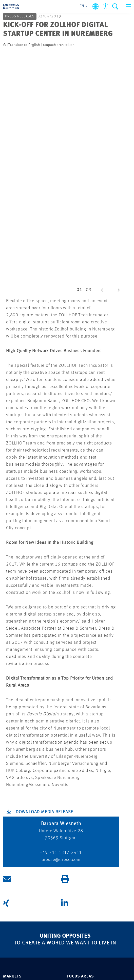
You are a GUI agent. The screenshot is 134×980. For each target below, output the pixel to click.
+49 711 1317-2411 (61, 853)
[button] (103, 290)
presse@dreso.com (61, 860)
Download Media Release (44, 812)
